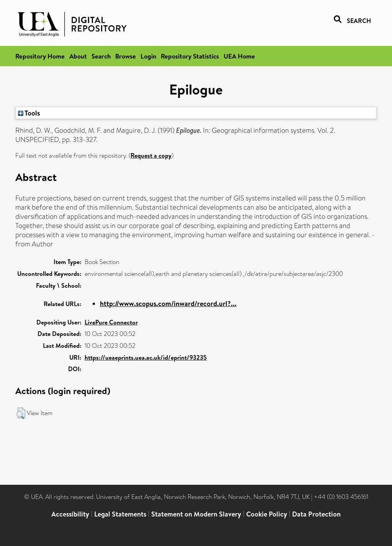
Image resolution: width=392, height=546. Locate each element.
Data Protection (316, 514)
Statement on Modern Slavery (196, 514)
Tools (29, 113)
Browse (126, 56)
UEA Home (239, 56)
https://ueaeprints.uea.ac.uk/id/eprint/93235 (146, 357)
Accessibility (70, 514)
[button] (21, 413)
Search (101, 56)
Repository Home (40, 56)
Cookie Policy (267, 514)
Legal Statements (120, 514)
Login (148, 56)
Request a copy (151, 155)
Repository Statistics (190, 56)
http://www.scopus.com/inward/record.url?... (168, 304)
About (78, 56)
